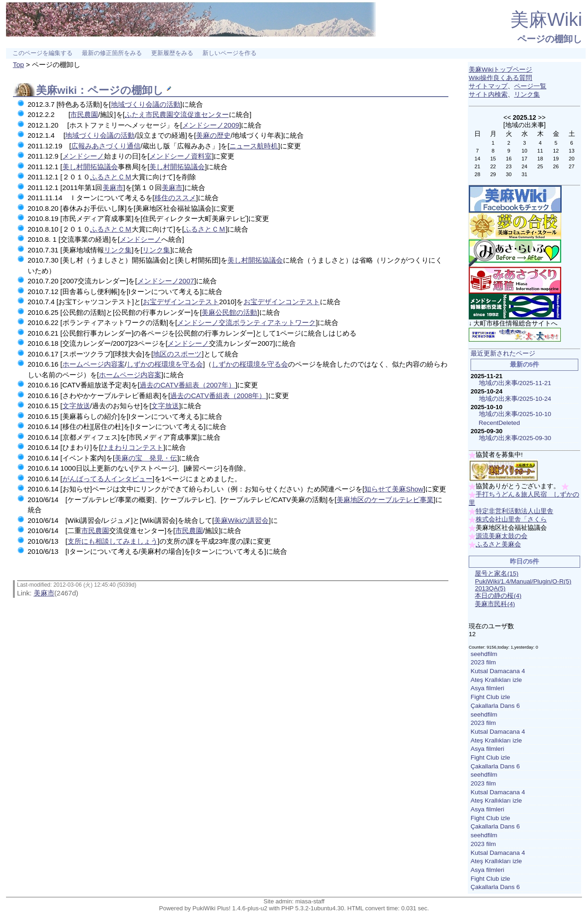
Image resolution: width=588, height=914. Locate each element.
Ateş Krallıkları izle (496, 680)
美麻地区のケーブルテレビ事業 (385, 500)
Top (18, 64)
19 (556, 159)
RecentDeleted (499, 423)
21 (477, 166)
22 (493, 166)
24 (524, 166)
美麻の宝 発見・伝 (146, 458)
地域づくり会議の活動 (146, 104)
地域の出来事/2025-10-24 (515, 399)
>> (542, 117)
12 (556, 151)
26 (556, 166)
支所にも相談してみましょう (113, 541)
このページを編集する (43, 53)
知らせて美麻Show (394, 489)
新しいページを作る (230, 53)
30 (508, 174)
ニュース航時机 (254, 146)
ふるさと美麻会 (498, 544)
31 (524, 174)
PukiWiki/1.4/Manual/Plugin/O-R (523, 581)
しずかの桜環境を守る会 (165, 364)
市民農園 (84, 114)
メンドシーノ (83, 156)
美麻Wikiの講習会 (241, 520)
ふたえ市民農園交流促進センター (177, 114)
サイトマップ (488, 86)
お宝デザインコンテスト (181, 302)
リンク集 (118, 250)
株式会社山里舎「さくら (511, 519)
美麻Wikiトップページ (501, 70)
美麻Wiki (546, 19)
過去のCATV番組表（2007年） (187, 385)
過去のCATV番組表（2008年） (218, 396)
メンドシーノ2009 (211, 125)
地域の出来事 (525, 125)
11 (540, 151)
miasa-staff (310, 901)
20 (571, 159)
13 (571, 151)
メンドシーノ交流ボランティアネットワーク (246, 322)
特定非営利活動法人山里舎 (514, 511)
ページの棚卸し (550, 39)
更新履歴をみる (172, 53)
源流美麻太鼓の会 (502, 536)
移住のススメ (175, 198)
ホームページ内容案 (94, 364)
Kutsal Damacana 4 (498, 671)
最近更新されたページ (503, 353)
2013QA (490, 588)
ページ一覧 (530, 86)
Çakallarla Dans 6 (495, 706)
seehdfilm (484, 654)
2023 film (483, 662)
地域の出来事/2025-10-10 (515, 414)
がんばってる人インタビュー (107, 479)
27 (571, 166)
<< (507, 117)
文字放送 (76, 406)
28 (477, 174)
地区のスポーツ (177, 354)
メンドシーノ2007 (166, 281)
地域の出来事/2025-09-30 (515, 438)
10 (524, 151)
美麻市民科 (495, 604)
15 (493, 159)
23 (508, 166)
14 (477, 159)
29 (493, 174)
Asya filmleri (487, 688)
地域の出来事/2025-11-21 (515, 383)
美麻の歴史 (213, 135)
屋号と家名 (496, 574)
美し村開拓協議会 (90, 167)
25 (540, 166)
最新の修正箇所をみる (112, 53)
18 (540, 159)
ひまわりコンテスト (132, 447)
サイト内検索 (488, 95)
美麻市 (113, 187)
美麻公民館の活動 (229, 312)
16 (508, 159)
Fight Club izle (490, 697)
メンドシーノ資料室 (181, 156)
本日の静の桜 (498, 596)
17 (524, 159)
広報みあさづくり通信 (106, 146)
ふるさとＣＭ (111, 177)
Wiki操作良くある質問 (501, 78)
